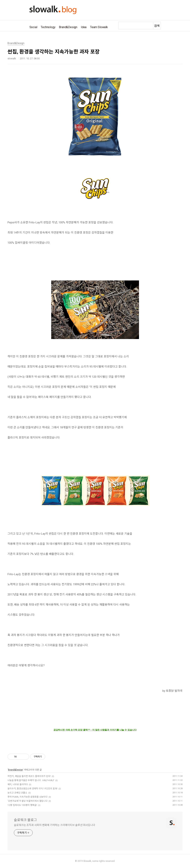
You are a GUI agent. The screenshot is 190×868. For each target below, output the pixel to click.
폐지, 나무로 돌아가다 (18, 784)
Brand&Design (68, 27)
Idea (84, 27)
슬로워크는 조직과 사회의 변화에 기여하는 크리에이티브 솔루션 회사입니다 (54, 825)
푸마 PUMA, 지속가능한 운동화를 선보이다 (27, 797)
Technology (48, 27)
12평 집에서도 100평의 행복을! (22, 805)
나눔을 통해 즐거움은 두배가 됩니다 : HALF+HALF (31, 780)
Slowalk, (87, 861)
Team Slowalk (99, 27)
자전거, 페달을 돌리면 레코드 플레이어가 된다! (29, 776)
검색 (157, 26)
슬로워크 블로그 (25, 820)
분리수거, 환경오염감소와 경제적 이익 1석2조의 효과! (32, 789)
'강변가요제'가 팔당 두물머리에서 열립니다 (27, 801)
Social (33, 27)
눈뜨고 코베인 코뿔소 (17, 793)
